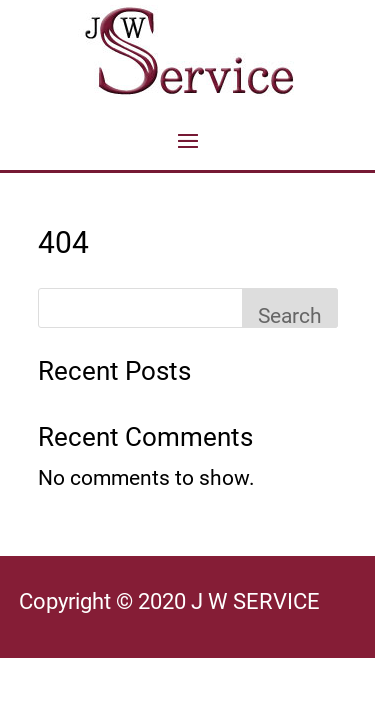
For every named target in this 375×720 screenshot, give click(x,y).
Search (290, 316)
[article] (188, 607)
